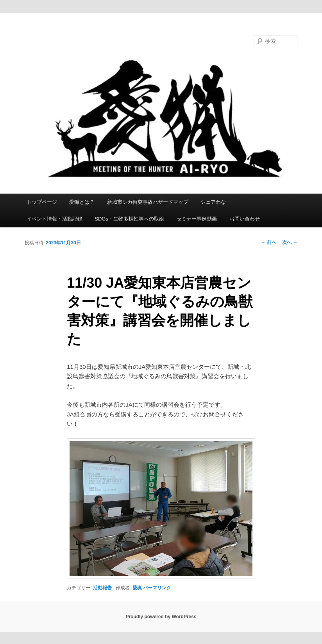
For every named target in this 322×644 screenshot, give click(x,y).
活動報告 (102, 588)
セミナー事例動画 (197, 219)
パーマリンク (157, 588)
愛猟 (137, 588)
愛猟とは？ (82, 202)
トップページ (42, 202)
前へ (269, 242)
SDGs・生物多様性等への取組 (129, 219)
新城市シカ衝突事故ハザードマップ (148, 202)
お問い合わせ (245, 219)
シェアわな (213, 202)
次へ (290, 242)
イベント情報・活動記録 (55, 219)
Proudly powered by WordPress (161, 617)
